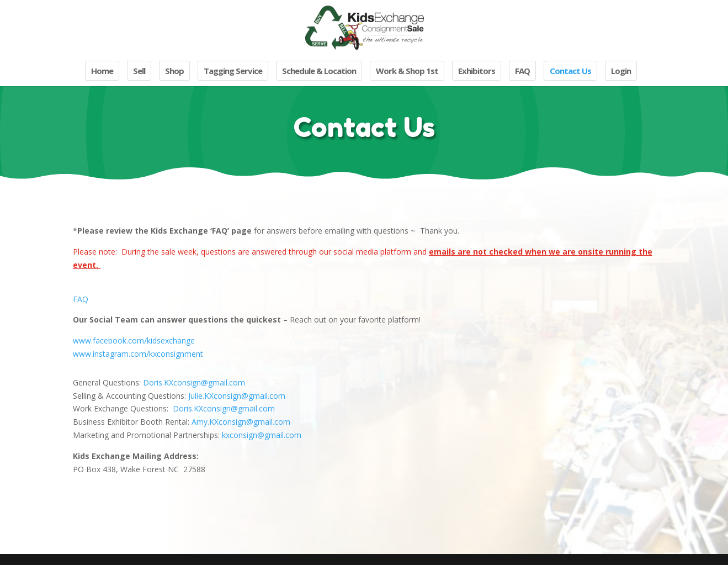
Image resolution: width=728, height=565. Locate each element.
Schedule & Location (319, 71)
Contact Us (570, 71)
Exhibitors (477, 71)
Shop (174, 71)
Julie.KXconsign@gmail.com (237, 396)
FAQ (522, 71)
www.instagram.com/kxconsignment (138, 354)
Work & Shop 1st (407, 71)
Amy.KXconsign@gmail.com (241, 422)
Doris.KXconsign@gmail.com (194, 382)
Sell (139, 71)
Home (102, 71)
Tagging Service (233, 71)
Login (621, 71)
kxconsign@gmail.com (262, 435)
